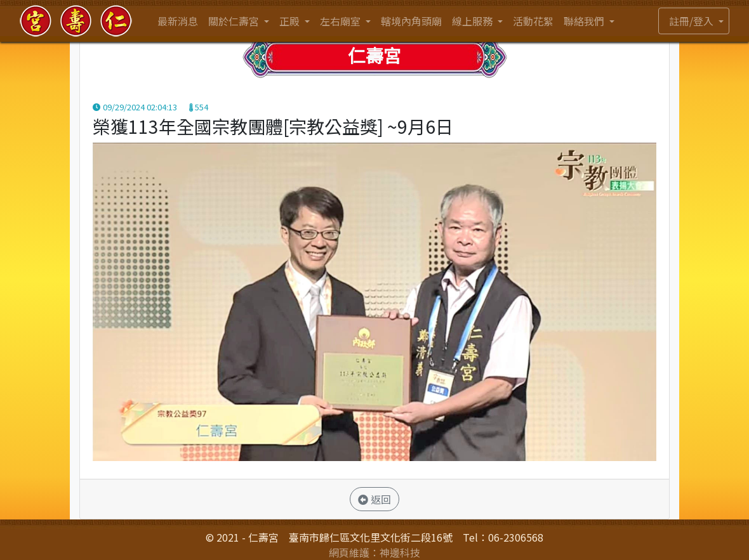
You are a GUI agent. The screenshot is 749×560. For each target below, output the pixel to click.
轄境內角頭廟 (411, 21)
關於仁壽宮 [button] (235, 21)
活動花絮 (533, 21)
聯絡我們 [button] (585, 21)
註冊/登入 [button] (693, 21)
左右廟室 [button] (341, 21)
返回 (374, 499)
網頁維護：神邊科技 (374, 552)
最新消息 (178, 21)
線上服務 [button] (474, 21)
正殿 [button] (291, 21)
